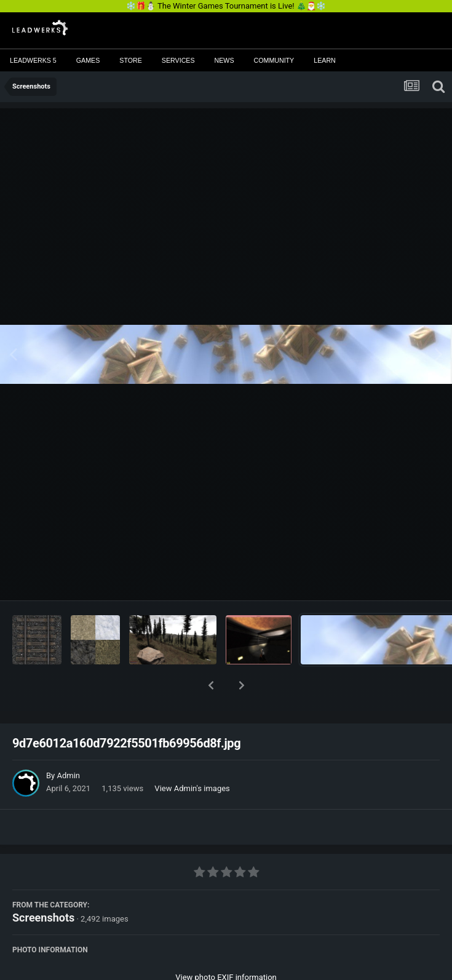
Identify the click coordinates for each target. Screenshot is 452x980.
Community (274, 60)
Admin (68, 743)
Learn (325, 60)
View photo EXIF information (226, 945)
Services (178, 60)
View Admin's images (192, 756)
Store (131, 60)
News (224, 60)
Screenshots (43, 886)
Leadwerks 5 (33, 60)
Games (88, 60)
